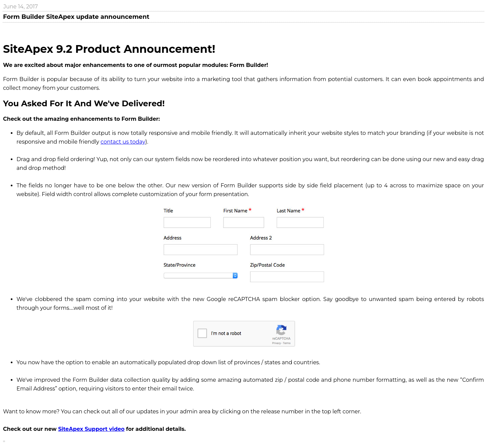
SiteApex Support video (91, 429)
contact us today (123, 142)
